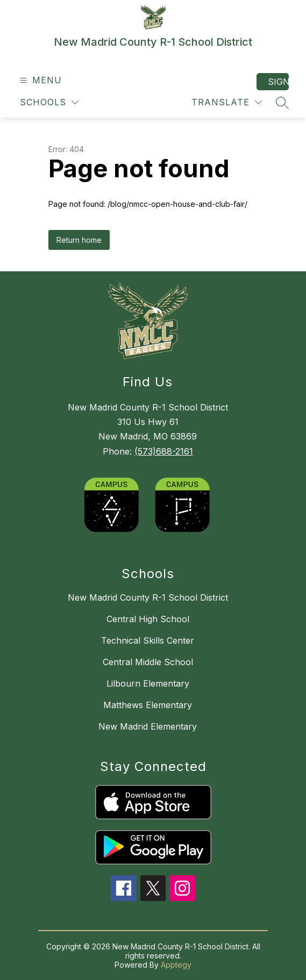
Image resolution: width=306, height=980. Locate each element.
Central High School (148, 619)
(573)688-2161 (164, 451)
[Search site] (282, 103)
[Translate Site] (227, 102)
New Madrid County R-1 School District (148, 597)
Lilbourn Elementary (148, 683)
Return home (79, 240)
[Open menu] (40, 80)
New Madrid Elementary (148, 726)
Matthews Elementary (148, 705)
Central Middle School (148, 662)
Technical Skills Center (148, 640)
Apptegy (176, 965)
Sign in (278, 82)
